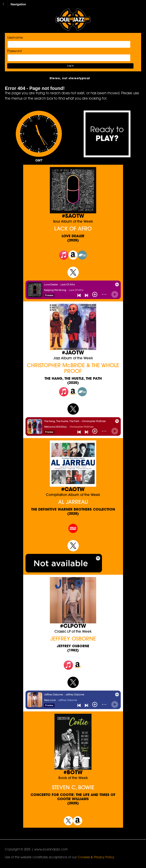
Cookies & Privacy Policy (96, 857)
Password (14, 51)
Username (15, 38)
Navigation (18, 4)
